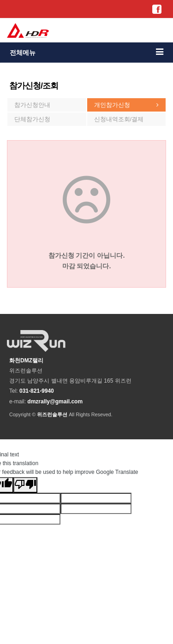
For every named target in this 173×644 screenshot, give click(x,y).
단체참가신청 (32, 119)
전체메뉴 (86, 52)
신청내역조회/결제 (119, 119)
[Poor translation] (25, 485)
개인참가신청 (112, 105)
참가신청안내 (32, 105)
